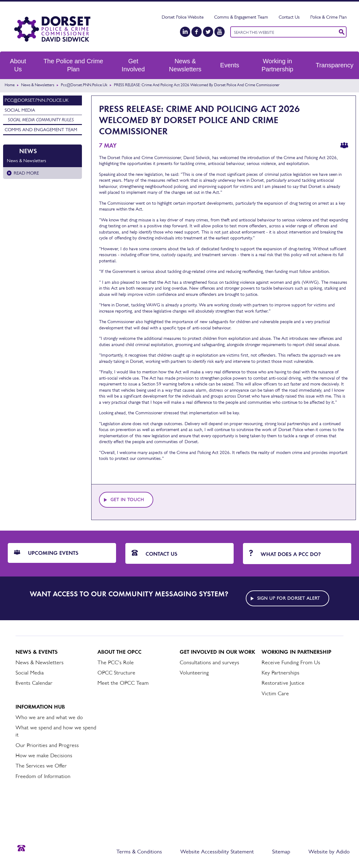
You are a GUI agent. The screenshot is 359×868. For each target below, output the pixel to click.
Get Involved (133, 65)
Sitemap (281, 852)
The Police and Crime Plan (73, 65)
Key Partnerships (280, 673)
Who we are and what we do (49, 717)
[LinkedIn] (185, 32)
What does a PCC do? (285, 554)
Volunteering (194, 673)
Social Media (20, 110)
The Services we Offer (41, 766)
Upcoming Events (46, 553)
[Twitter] (208, 32)
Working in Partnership (277, 65)
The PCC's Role (116, 662)
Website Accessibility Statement (217, 852)
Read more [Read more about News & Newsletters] (26, 173)
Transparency (334, 65)
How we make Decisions (44, 755)
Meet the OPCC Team (123, 683)
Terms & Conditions (139, 852)
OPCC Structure (116, 673)
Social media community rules (41, 120)
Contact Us (289, 17)
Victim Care (275, 693)
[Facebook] (197, 32)
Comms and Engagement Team (41, 129)
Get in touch (127, 500)
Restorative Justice (283, 683)
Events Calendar (34, 683)
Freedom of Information (43, 776)
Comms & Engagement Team (241, 17)
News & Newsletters (185, 65)
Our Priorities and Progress (47, 745)
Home (10, 85)
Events (230, 65)
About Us (18, 65)
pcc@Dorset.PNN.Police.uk (84, 85)
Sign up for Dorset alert (289, 598)
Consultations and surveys (209, 662)
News (28, 151)
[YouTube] (220, 32)
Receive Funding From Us (291, 662)
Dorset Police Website (183, 17)
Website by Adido (329, 852)
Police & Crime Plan (328, 17)
